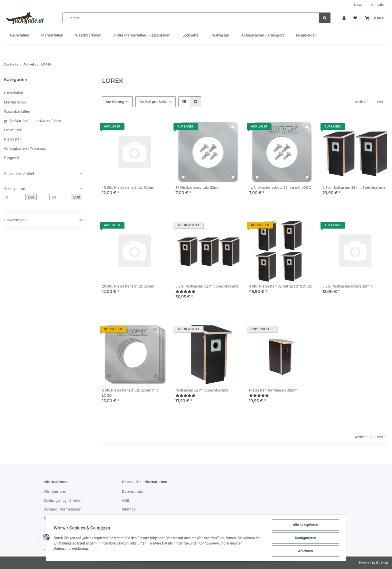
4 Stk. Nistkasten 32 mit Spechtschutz (280, 286)
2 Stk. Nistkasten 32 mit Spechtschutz (354, 187)
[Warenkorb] (374, 18)
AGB (125, 500)
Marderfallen (15, 102)
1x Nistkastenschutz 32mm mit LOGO (280, 187)
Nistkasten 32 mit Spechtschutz (202, 390)
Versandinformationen (63, 509)
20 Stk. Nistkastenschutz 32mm (128, 286)
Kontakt (378, 5)
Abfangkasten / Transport (25, 148)
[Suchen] (191, 18)
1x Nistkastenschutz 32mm (198, 187)
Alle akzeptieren (305, 525)
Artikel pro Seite (153, 102)
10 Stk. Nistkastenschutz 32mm (128, 187)
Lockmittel (12, 130)
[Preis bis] (60, 197)
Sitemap (129, 509)
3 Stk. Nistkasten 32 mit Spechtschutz (207, 286)
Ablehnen (305, 551)
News (359, 5)
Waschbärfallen (17, 111)
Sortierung (115, 102)
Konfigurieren (305, 538)
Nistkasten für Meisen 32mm (273, 390)
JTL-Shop (382, 563)
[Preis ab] (15, 197)
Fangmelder (14, 158)
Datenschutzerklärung (71, 549)
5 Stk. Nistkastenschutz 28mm (348, 286)
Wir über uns (55, 491)
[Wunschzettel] (355, 18)
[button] (344, 18)
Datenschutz (132, 491)
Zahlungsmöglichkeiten (63, 500)
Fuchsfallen (14, 93)
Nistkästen (13, 139)
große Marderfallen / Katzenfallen (32, 121)
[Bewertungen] (185, 291)
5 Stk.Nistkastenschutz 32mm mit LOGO (130, 393)
